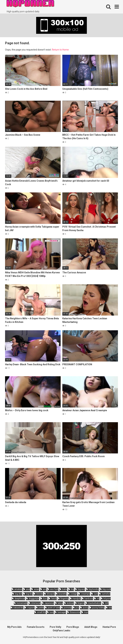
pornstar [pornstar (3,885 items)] (68, 608)
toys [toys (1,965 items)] (86, 612)
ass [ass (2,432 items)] (45, 589)
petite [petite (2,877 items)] (41, 608)
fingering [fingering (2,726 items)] (65, 598)
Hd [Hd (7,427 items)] (98, 598)
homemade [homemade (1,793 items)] (22, 603)
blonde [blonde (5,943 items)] (40, 594)
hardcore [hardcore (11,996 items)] (89, 598)
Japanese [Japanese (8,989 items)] (49, 603)
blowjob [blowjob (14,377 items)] (51, 594)
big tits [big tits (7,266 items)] (29, 594)
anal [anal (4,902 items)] (28, 589)
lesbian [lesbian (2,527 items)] (70, 603)
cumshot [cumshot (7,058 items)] (106, 594)
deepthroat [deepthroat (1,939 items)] (20, 598)
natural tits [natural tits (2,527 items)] (18, 608)
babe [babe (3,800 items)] (65, 589)
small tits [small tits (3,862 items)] (41, 612)
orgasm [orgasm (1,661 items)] (31, 608)
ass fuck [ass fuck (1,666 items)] (54, 589)
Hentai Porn (109, 627)
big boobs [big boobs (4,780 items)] (94, 589)
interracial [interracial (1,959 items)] (36, 603)
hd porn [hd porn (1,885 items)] (107, 598)
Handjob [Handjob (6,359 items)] (77, 598)
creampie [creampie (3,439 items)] (86, 594)
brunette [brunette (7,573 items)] (63, 594)
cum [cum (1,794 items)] (96, 594)
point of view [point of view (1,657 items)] (54, 608)
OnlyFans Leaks (62, 630)
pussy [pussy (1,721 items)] (86, 608)
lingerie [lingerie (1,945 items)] (81, 603)
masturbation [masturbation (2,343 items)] (95, 603)
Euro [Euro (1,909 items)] (45, 598)
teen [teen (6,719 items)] (52, 612)
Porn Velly (55, 627)
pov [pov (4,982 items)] (77, 608)
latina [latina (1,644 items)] (60, 603)
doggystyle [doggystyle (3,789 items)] (34, 598)
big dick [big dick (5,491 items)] (19, 594)
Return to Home (60, 50)
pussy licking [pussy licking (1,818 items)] (98, 608)
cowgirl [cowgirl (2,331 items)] (74, 594)
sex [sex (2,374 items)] (110, 608)
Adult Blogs (91, 627)
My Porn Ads (14, 627)
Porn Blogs (73, 627)
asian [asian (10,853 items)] (37, 589)
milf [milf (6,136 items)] (107, 603)
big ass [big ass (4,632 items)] (81, 589)
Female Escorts (36, 627)
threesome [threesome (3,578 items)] (75, 612)
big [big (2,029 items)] (72, 589)
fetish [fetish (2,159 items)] (54, 598)
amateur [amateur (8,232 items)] (18, 589)
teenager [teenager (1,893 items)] (62, 612)
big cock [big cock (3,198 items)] (107, 589)
